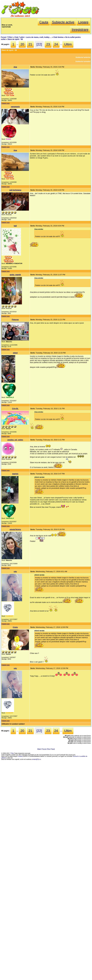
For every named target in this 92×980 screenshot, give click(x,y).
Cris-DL (15, 409)
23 (48, 44)
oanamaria (15, 107)
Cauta (44, 22)
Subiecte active (63, 22)
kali (15, 226)
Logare (83, 22)
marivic (15, 474)
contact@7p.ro (36, 759)
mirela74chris (15, 529)
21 (30, 44)
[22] (39, 44)
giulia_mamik (15, 275)
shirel (15, 353)
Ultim (68, 44)
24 (56, 44)
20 (22, 44)
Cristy (15, 627)
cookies (20, 756)
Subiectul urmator (83, 61)
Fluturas (15, 320)
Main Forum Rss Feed (46, 749)
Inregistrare (80, 30)
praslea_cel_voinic (15, 440)
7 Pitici (12, 753)
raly (15, 571)
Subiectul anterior (83, 57)
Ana (15, 67)
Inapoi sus (5, 103)
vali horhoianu (15, 190)
